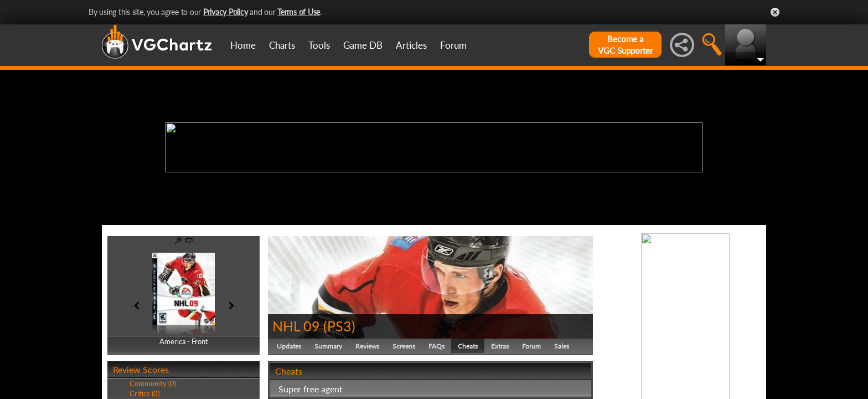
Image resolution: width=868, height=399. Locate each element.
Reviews (367, 346)
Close (775, 12)
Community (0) (153, 383)
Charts (282, 45)
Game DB (363, 45)
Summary (328, 346)
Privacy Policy (226, 12)
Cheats (468, 346)
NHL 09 (296, 326)
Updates (289, 346)
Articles (411, 45)
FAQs (436, 346)
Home (243, 45)
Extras (500, 346)
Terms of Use (299, 12)
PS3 (339, 326)
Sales (562, 346)
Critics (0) (144, 393)
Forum (453, 45)
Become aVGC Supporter (625, 45)
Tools (319, 45)
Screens (404, 346)
